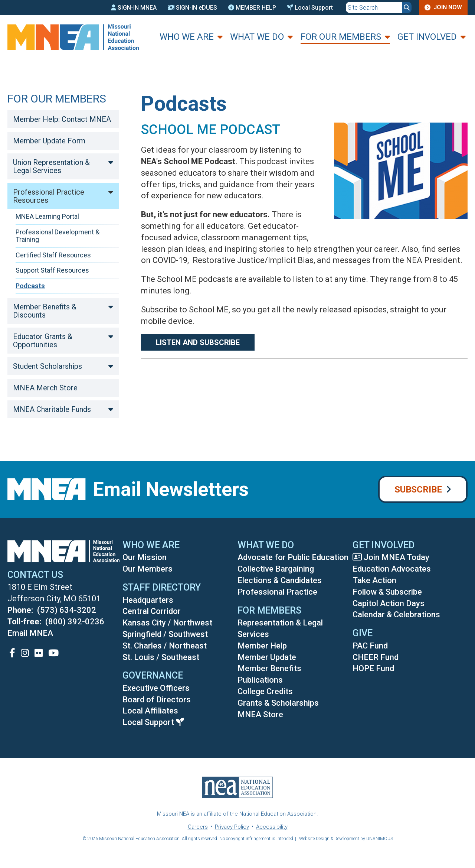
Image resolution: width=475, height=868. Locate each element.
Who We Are (187, 37)
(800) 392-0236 (75, 622)
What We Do (257, 37)
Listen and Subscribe (198, 342)
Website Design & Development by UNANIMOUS (346, 839)
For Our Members (341, 37)
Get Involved (427, 37)
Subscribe (418, 490)
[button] (395, 227)
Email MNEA (30, 633)
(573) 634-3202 (67, 610)
